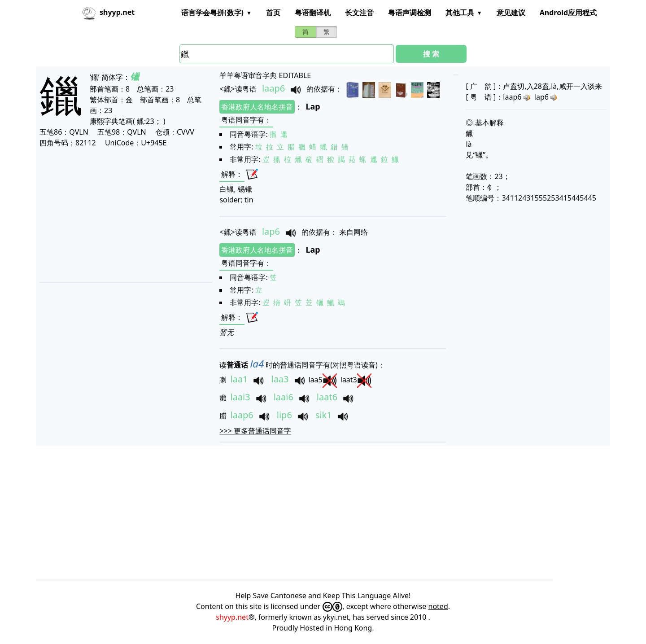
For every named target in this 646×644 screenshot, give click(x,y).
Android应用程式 (568, 13)
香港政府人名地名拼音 (257, 107)
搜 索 (431, 54)
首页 (273, 13)
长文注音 (359, 13)
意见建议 (511, 13)
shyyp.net (232, 617)
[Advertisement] (124, 215)
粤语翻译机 (313, 13)
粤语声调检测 (410, 13)
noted (438, 606)
